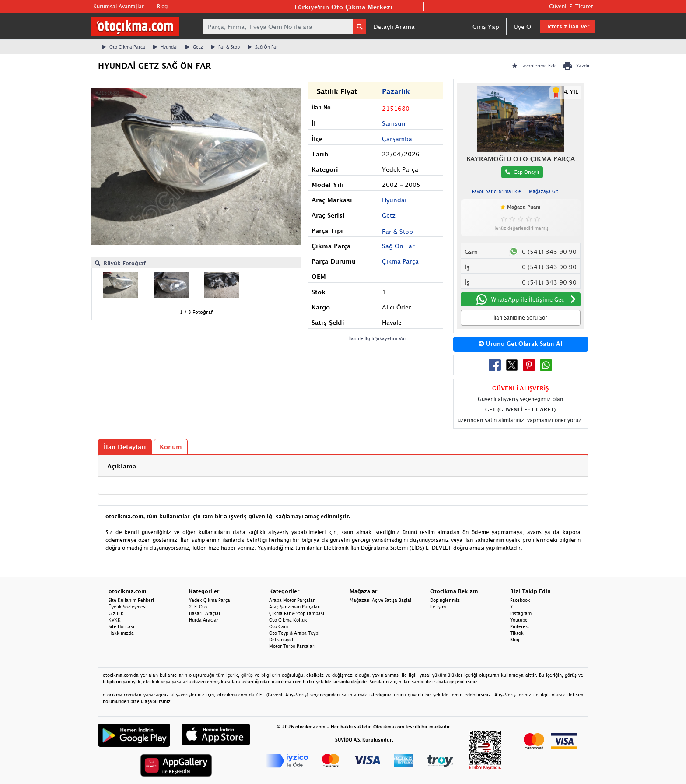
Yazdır (576, 66)
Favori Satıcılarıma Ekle (497, 191)
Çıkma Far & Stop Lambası (297, 613)
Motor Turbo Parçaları (292, 646)
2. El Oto (198, 607)
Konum (171, 447)
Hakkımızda (121, 633)
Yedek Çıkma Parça (210, 600)
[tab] (343, 466)
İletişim (438, 607)
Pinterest (520, 626)
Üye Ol (523, 26)
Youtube (519, 620)
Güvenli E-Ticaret (571, 6)
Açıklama (122, 466)
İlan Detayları (125, 447)
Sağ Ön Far (263, 47)
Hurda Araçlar (204, 620)
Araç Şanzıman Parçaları (295, 607)
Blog (162, 6)
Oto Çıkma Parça (124, 47)
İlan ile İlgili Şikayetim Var (377, 338)
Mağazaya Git (544, 191)
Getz (194, 47)
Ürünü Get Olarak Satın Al (520, 344)
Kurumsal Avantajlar (119, 6)
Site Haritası (121, 626)
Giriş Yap (486, 26)
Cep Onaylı (522, 172)
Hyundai (165, 47)
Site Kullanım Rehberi (131, 600)
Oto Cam (278, 626)
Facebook (520, 600)
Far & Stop (225, 47)
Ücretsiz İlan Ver (567, 26)
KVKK (115, 620)
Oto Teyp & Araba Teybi (294, 633)
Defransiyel (281, 640)
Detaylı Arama (394, 26)
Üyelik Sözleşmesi (128, 607)
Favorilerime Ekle (535, 66)
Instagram (521, 613)
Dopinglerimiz (445, 600)
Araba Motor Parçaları (292, 600)
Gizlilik (116, 613)
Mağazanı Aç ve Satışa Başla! (380, 600)
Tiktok (517, 633)
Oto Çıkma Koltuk (288, 620)
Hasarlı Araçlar (205, 613)
